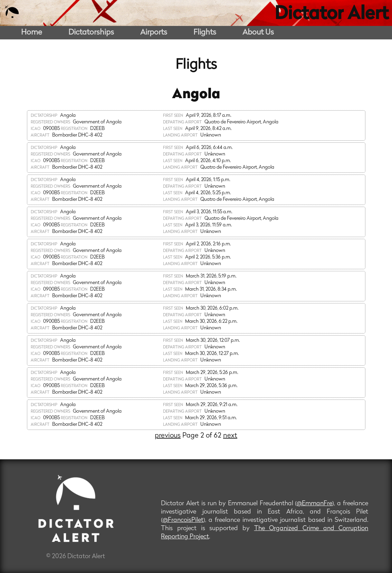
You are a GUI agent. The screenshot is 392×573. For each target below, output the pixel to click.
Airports (154, 33)
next (230, 436)
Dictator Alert (332, 15)
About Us (258, 33)
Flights (205, 33)
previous (168, 436)
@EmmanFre (314, 504)
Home (32, 33)
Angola (196, 95)
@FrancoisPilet (183, 520)
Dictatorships (91, 33)
